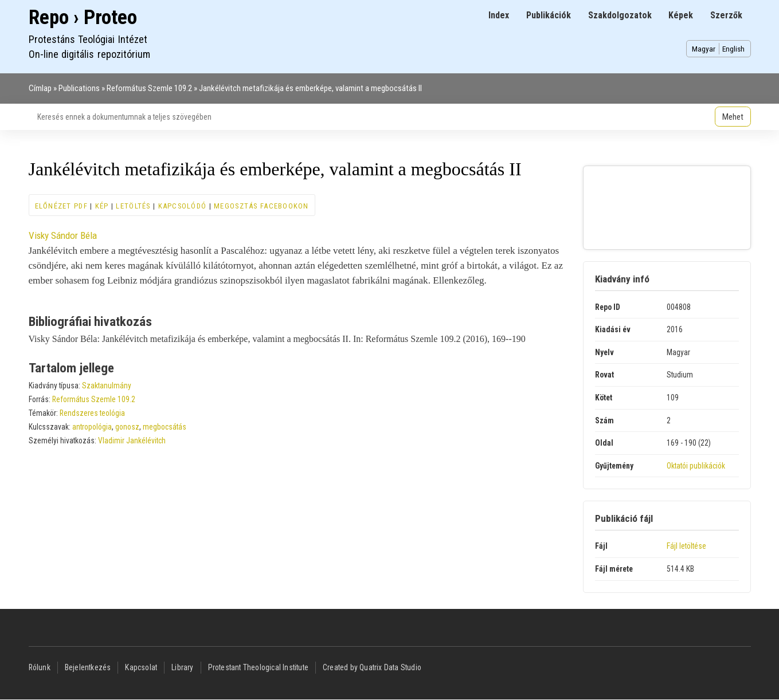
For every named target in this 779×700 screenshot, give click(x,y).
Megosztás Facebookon (261, 206)
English (733, 49)
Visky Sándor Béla (63, 235)
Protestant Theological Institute (258, 667)
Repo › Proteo (83, 17)
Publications (79, 88)
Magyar (704, 49)
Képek (681, 15)
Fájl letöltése (686, 546)
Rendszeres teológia (92, 413)
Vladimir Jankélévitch (132, 441)
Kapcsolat (141, 667)
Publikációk (549, 15)
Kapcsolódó (183, 206)
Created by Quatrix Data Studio (372, 667)
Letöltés (133, 206)
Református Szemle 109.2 (149, 88)
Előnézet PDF (61, 206)
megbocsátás (165, 427)
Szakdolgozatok (620, 15)
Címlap (40, 88)
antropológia (92, 427)
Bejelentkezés (88, 667)
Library (182, 667)
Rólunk (40, 667)
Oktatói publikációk (696, 466)
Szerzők (726, 15)
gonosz (127, 427)
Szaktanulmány (107, 386)
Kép (102, 206)
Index (499, 15)
